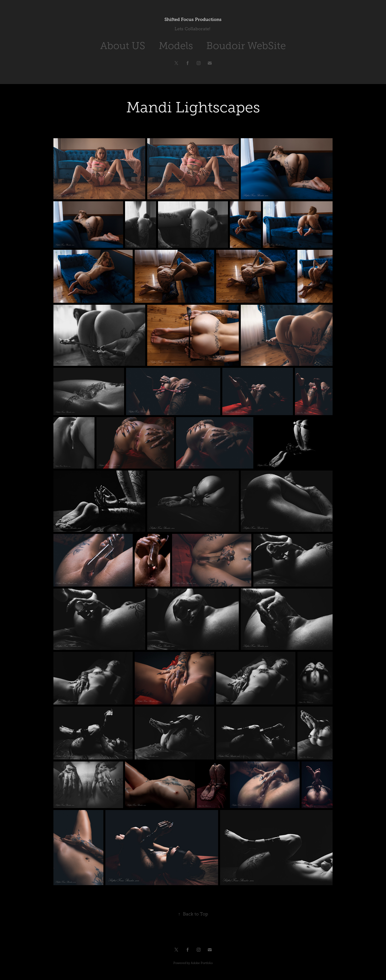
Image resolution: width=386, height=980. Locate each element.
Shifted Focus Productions (193, 19)
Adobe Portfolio (202, 963)
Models (176, 46)
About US (123, 46)
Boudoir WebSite (246, 46)
